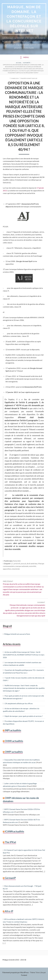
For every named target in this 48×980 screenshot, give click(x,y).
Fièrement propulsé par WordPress (16, 972)
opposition (7, 569)
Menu (26, 57)
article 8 (17, 563)
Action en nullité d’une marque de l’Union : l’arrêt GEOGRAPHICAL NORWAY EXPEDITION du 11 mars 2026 (24, 655)
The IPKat (10, 842)
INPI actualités (13, 730)
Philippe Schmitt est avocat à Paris (17, 634)
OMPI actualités (14, 752)
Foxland (24, 975)
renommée (16, 569)
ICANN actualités (14, 831)
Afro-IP (9, 911)
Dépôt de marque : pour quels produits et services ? (24, 716)
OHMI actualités (14, 741)
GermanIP (10, 878)
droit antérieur (32, 563)
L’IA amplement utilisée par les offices (19, 703)
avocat (23, 563)
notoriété (32, 566)
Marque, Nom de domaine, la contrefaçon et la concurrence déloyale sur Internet (24, 19)
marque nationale (22, 566)
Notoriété (17, 561)
